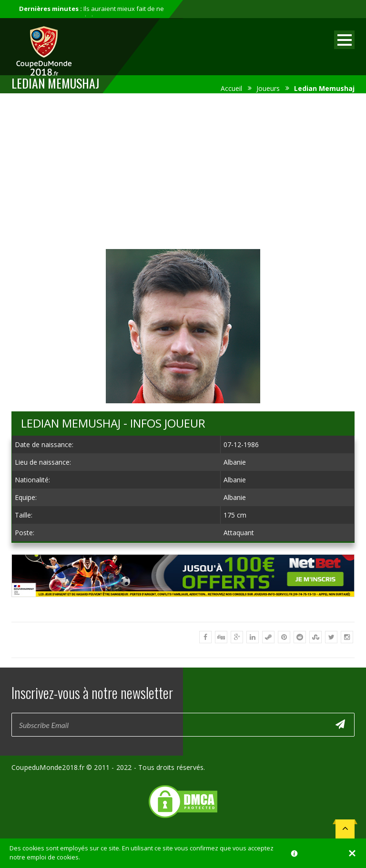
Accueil (231, 88)
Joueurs (268, 88)
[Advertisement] (183, 170)
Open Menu (344, 40)
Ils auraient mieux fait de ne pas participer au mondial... (91, 13)
